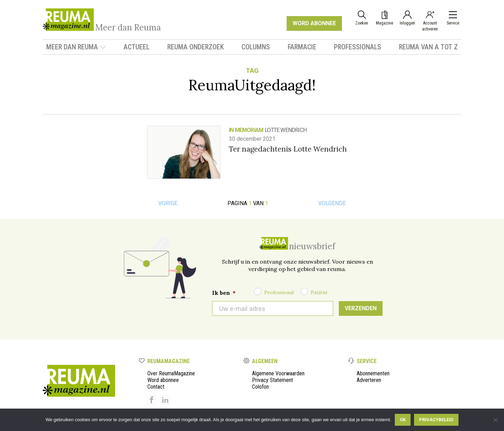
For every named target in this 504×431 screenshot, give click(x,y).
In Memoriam (246, 130)
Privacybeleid (436, 420)
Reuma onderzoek (196, 47)
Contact (156, 387)
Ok (403, 420)
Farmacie (302, 47)
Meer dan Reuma (76, 47)
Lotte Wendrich (286, 130)
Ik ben (224, 293)
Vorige (168, 203)
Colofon (260, 387)
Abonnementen (373, 373)
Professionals (358, 47)
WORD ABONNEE (314, 23)
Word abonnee (163, 380)
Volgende (332, 203)
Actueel (136, 47)
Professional (279, 292)
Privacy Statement (272, 380)
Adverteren (369, 380)
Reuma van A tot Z (428, 47)
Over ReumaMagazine (171, 373)
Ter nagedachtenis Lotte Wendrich (288, 149)
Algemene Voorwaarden (278, 373)
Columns (256, 47)
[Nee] (495, 420)
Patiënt (319, 292)
